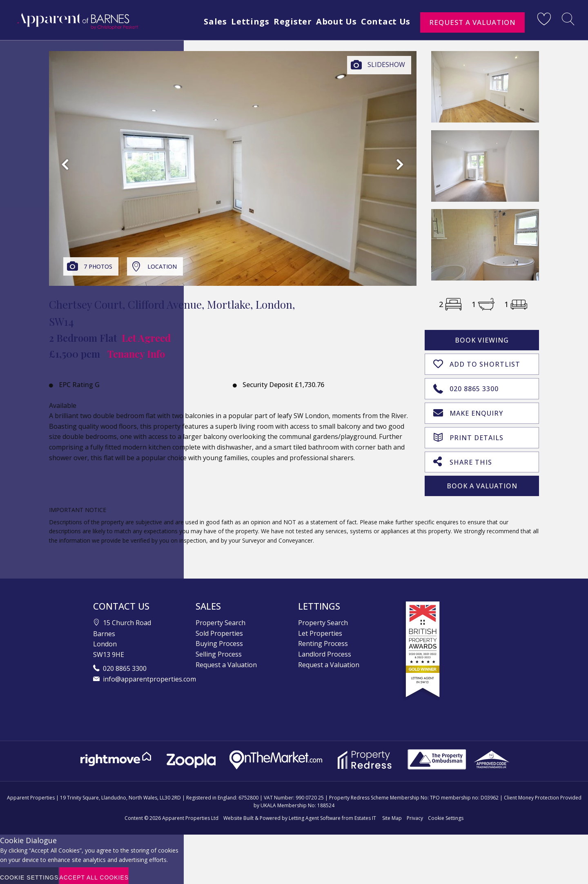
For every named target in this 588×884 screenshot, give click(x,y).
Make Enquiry (468, 410)
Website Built (238, 814)
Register (286, 21)
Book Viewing (482, 340)
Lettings (241, 21)
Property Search (220, 619)
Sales (203, 21)
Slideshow (386, 65)
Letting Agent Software (315, 814)
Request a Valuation (472, 22)
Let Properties (320, 630)
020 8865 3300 (466, 386)
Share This (463, 458)
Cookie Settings (446, 814)
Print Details (468, 434)
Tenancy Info (136, 354)
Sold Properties (219, 630)
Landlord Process (325, 650)
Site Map (392, 814)
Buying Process (219, 640)
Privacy (415, 814)
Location (162, 266)
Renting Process (323, 640)
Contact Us (385, 21)
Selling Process (219, 650)
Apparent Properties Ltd (190, 814)
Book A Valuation (482, 482)
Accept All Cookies (94, 874)
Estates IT (365, 814)
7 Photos (98, 266)
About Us (333, 21)
